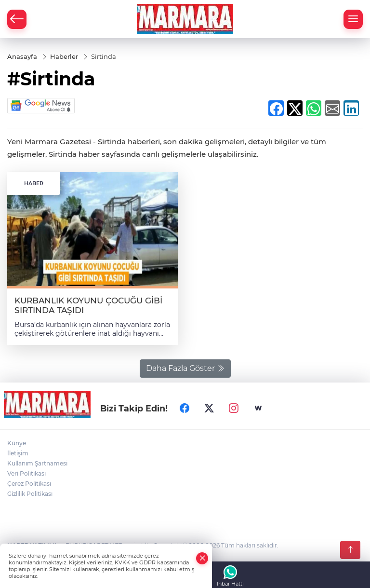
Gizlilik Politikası (30, 494)
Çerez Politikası (29, 484)
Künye (17, 443)
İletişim (18, 453)
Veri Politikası (26, 473)
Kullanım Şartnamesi (37, 463)
